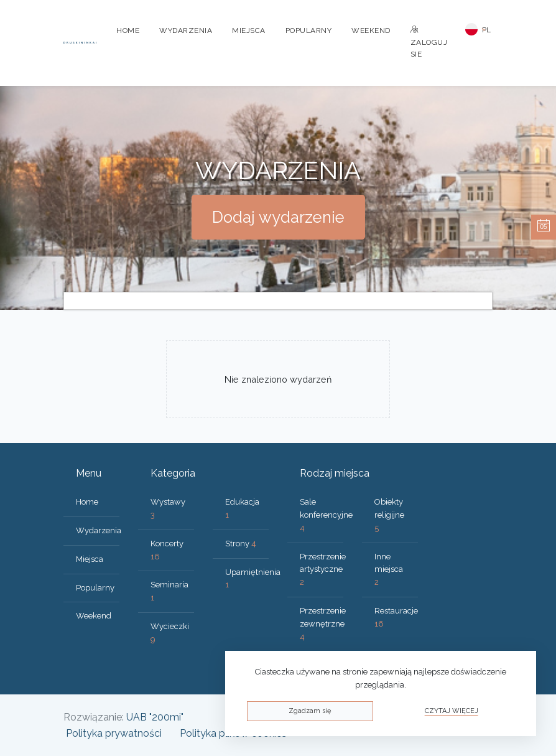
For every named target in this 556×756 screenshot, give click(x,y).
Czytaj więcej (452, 711)
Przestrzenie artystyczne (323, 570)
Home (128, 30)
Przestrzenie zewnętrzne (323, 624)
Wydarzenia (186, 30)
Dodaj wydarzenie (278, 217)
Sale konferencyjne (326, 515)
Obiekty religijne (389, 515)
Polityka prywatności (114, 733)
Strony (241, 544)
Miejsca (249, 30)
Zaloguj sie (429, 42)
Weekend (371, 30)
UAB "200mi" (155, 717)
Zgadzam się (310, 711)
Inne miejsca (389, 570)
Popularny (309, 30)
